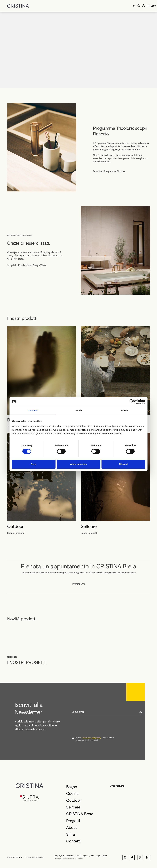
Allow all (123, 464)
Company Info (59, 856)
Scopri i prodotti (15, 533)
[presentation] (95, 726)
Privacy (58, 859)
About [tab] (124, 410)
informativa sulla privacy (92, 738)
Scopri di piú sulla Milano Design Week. (27, 265)
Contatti (73, 841)
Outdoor (15, 526)
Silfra (71, 834)
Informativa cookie (73, 856)
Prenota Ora (79, 584)
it (133, 6)
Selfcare (89, 526)
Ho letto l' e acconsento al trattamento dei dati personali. (94, 739)
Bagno (72, 787)
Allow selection (78, 464)
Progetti (73, 821)
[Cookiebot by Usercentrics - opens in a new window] (132, 402)
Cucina (72, 793)
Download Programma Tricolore (109, 171)
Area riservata (117, 786)
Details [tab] (78, 410)
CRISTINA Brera (80, 814)
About (72, 827)
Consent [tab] (33, 410)
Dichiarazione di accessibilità (73, 859)
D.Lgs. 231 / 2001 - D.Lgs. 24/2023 (94, 856)
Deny (34, 464)
